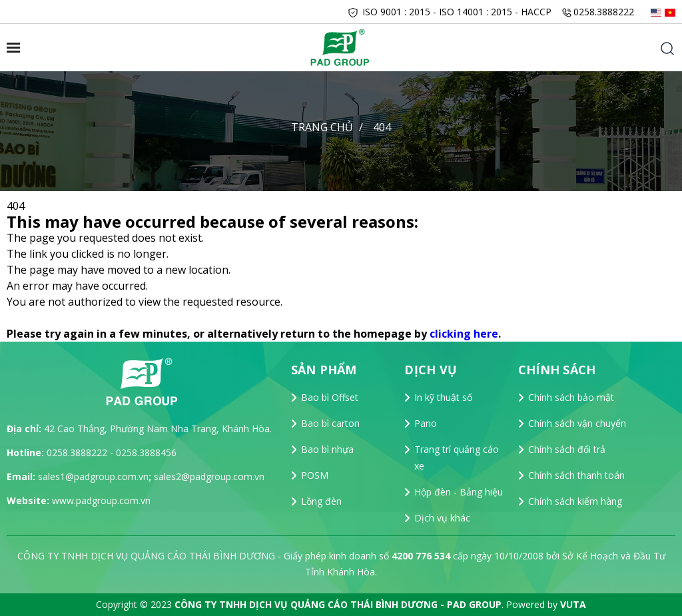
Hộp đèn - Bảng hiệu (459, 492)
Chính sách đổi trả (567, 449)
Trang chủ (322, 127)
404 (382, 127)
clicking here (464, 334)
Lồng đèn (321, 501)
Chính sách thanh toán (576, 475)
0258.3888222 (604, 12)
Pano (426, 423)
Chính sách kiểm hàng (575, 501)
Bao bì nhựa (327, 449)
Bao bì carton (330, 423)
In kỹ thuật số (443, 397)
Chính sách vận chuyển (577, 423)
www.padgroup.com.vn (101, 500)
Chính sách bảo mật (571, 397)
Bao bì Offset (330, 397)
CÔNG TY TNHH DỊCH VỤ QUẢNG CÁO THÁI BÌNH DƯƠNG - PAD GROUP (338, 604)
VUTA (573, 604)
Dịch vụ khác (442, 518)
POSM (315, 475)
